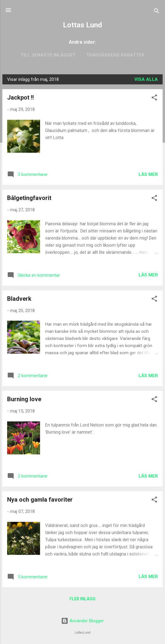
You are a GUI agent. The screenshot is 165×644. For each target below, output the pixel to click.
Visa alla (146, 79)
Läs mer (148, 174)
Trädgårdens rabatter (115, 55)
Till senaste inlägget (48, 55)
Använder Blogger (82, 621)
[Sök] (157, 12)
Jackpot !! (20, 97)
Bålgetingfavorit (29, 198)
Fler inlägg (82, 599)
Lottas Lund (82, 25)
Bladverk (19, 299)
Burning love (24, 399)
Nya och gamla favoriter (40, 500)
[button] (154, 99)
